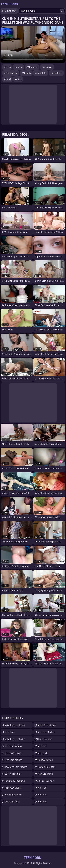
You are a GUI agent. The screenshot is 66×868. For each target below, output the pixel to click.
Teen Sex (42, 746)
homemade (12, 73)
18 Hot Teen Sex (13, 774)
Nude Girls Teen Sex (15, 781)
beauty (28, 73)
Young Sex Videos (46, 767)
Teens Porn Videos (46, 725)
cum (9, 67)
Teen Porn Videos (13, 746)
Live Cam (12, 11)
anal (9, 79)
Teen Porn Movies (13, 760)
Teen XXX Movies (13, 753)
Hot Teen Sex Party (14, 795)
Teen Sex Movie (45, 774)
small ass (58, 73)
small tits (42, 73)
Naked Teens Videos (15, 725)
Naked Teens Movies (15, 739)
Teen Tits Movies (46, 732)
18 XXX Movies (45, 760)
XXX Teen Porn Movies (16, 767)
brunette (33, 67)
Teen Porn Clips (12, 802)
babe (20, 67)
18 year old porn (46, 781)
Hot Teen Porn (44, 739)
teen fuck (42, 753)
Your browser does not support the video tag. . (33, 45)
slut (20, 79)
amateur (48, 67)
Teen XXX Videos (13, 788)
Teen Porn (9, 732)
